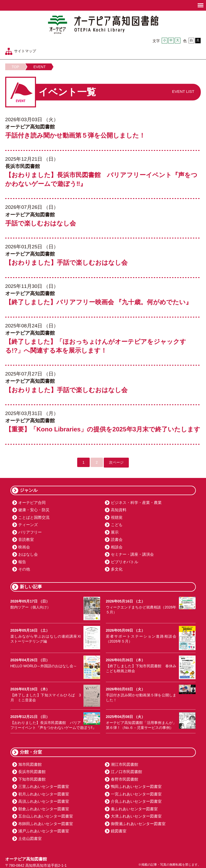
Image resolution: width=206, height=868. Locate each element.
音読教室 (26, 539)
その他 (24, 569)
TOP (16, 67)
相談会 (117, 547)
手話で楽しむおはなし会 (41, 223)
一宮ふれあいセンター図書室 (136, 794)
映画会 (24, 547)
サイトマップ (25, 51)
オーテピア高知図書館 (103, 25)
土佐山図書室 (30, 838)
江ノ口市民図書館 (126, 772)
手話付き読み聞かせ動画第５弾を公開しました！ (75, 135)
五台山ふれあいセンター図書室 (46, 816)
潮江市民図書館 (125, 764)
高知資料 (119, 510)
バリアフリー (30, 532)
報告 (22, 562)
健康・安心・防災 (34, 510)
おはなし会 (28, 554)
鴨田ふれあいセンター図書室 (136, 786)
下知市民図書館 (32, 779)
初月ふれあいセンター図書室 (44, 794)
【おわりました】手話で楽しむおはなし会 (66, 263)
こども (117, 525)
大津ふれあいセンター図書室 (136, 816)
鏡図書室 (119, 831)
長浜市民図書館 (32, 772)
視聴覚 (117, 517)
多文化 (117, 569)
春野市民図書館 (125, 779)
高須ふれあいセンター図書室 (44, 801)
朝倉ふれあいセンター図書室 (44, 809)
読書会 (117, 539)
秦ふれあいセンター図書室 (134, 809)
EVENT (40, 67)
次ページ (116, 462)
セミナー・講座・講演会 (132, 554)
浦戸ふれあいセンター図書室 (44, 831)
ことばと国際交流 (34, 517)
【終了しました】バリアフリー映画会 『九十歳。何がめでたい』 (99, 302)
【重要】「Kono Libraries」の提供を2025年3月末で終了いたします (103, 429)
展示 (115, 532)
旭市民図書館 (30, 764)
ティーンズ (28, 525)
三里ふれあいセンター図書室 (44, 786)
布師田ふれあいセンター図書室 (46, 824)
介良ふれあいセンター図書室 (136, 801)
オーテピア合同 (32, 503)
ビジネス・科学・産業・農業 (136, 503)
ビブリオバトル (125, 562)
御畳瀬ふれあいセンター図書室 (138, 824)
